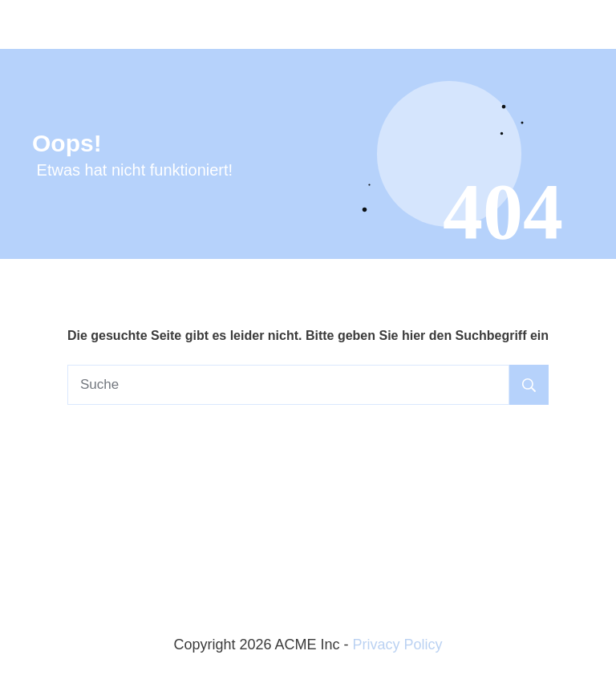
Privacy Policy (398, 645)
